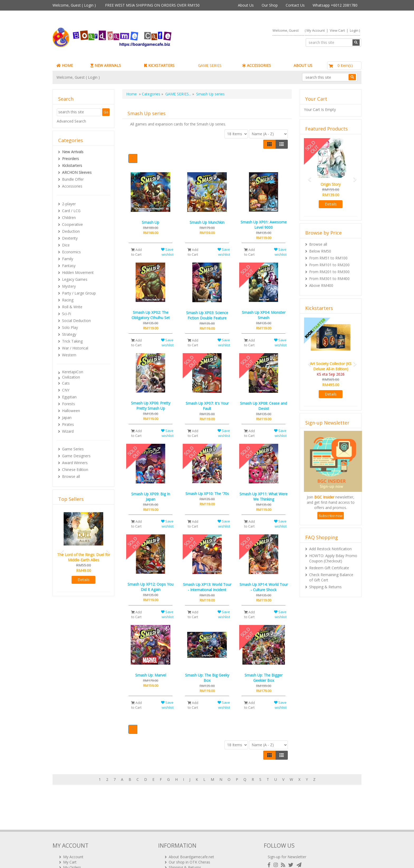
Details (84, 580)
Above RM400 (321, 285)
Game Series (73, 449)
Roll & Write (72, 307)
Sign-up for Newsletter (287, 820)
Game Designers (76, 456)
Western (69, 355)
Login (89, 5)
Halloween (71, 411)
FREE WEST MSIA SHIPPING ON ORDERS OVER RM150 (152, 5)
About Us (246, 5)
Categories (151, 94)
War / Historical (75, 348)
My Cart (70, 826)
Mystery (69, 286)
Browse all (71, 476)
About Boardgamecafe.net (191, 820)
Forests (69, 404)
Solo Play (70, 327)
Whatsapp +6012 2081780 (335, 5)
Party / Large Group (79, 293)
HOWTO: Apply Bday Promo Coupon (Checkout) (333, 558)
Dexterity (70, 238)
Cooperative (72, 224)
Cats (66, 383)
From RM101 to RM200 (329, 265)
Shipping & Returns (325, 587)
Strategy (69, 334)
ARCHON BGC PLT (113, 857)
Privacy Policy (180, 847)
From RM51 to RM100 (328, 258)
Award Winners (75, 463)
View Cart (337, 30)
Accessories (72, 186)
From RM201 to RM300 (329, 272)
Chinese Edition (75, 470)
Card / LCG (71, 211)
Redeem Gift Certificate (329, 568)
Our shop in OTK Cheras (189, 826)
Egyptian (69, 397)
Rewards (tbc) (75, 836)
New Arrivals (73, 152)
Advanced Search (71, 121)
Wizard (68, 431)
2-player (69, 204)
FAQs (68, 841)
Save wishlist (167, 252)
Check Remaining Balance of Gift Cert (331, 577)
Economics (71, 252)
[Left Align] (269, 144)
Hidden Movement (78, 272)
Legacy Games (75, 279)
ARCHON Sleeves (77, 172)
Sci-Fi (67, 314)
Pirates (68, 424)
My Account (316, 30)
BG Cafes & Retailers (187, 841)
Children (69, 218)
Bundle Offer (73, 179)
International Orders (186, 836)
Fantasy (69, 266)
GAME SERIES (210, 65)
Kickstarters (72, 165)
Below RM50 (320, 251)
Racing (68, 300)
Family (68, 259)
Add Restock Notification (330, 549)
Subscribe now (331, 516)
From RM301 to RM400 (329, 279)
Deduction (71, 231)
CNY (66, 390)
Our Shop (270, 5)
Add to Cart (136, 252)
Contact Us (295, 5)
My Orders (72, 831)
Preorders (70, 159)
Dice (66, 245)
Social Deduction (76, 321)
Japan (67, 417)
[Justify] (282, 144)
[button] (61, 550)
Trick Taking (72, 341)
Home (131, 94)
